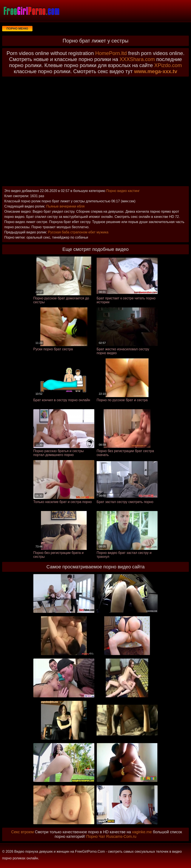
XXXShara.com (137, 59)
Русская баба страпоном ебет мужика (78, 232)
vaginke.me (142, 832)
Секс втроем (22, 832)
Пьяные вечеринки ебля (65, 206)
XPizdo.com (168, 65)
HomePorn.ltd (111, 53)
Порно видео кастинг (123, 191)
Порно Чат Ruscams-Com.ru (111, 837)
